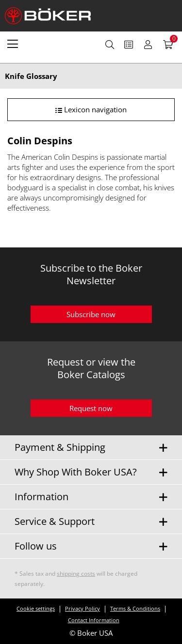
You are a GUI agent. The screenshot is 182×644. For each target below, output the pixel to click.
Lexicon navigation (91, 109)
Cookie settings (36, 608)
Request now (91, 408)
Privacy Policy (83, 608)
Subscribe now (91, 314)
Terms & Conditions (135, 608)
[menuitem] (13, 44)
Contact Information (94, 620)
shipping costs (76, 574)
